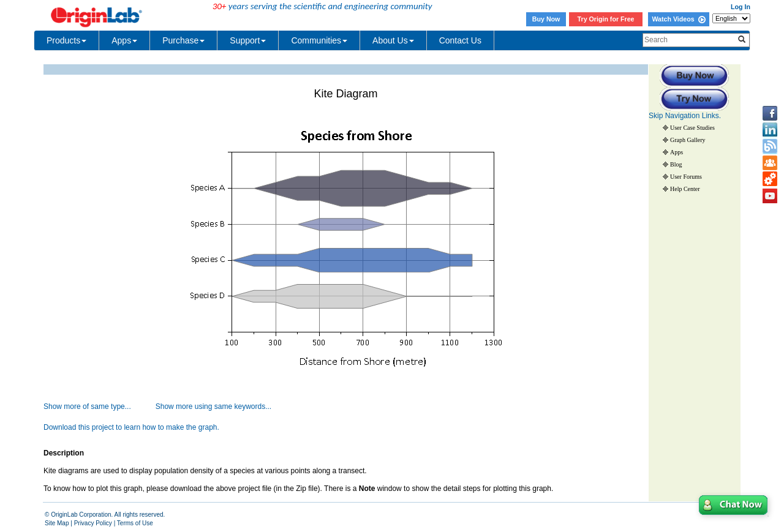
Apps (124, 40)
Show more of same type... (87, 406)
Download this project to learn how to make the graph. (131, 427)
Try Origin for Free (606, 19)
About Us (393, 40)
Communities (319, 40)
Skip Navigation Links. (685, 116)
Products (66, 40)
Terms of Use (135, 523)
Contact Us (460, 40)
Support (248, 40)
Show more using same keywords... (213, 406)
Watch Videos (678, 19)
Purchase (183, 40)
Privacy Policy (93, 523)
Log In (741, 7)
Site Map (57, 523)
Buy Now (546, 19)
